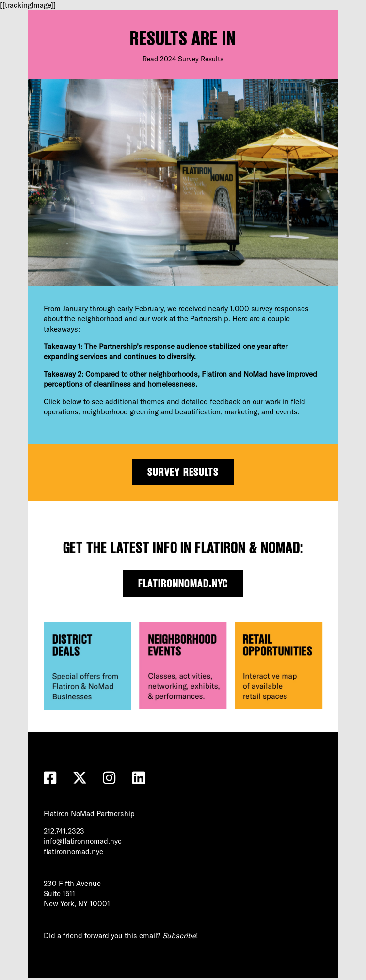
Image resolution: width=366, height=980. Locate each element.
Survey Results (183, 472)
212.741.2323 (64, 831)
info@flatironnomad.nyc (83, 841)
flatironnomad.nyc (183, 583)
